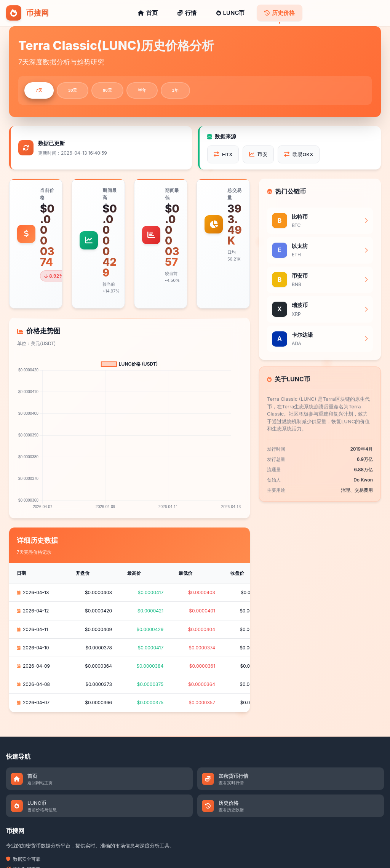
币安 (258, 156)
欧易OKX (299, 156)
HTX (223, 156)
